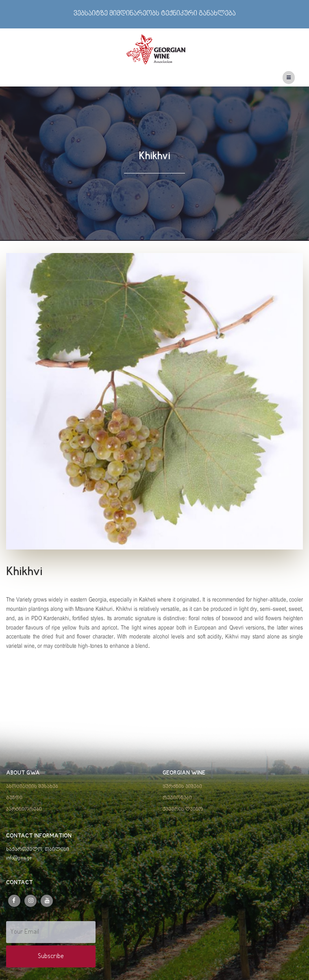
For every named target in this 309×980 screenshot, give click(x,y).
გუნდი (14, 798)
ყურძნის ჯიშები (182, 787)
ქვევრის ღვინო (183, 809)
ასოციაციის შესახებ (32, 787)
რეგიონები (177, 798)
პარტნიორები (24, 809)
